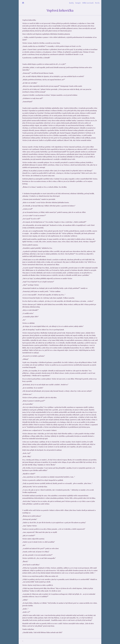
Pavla (97, 3)
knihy (72, 3)
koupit (78, 3)
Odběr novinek (88, 3)
